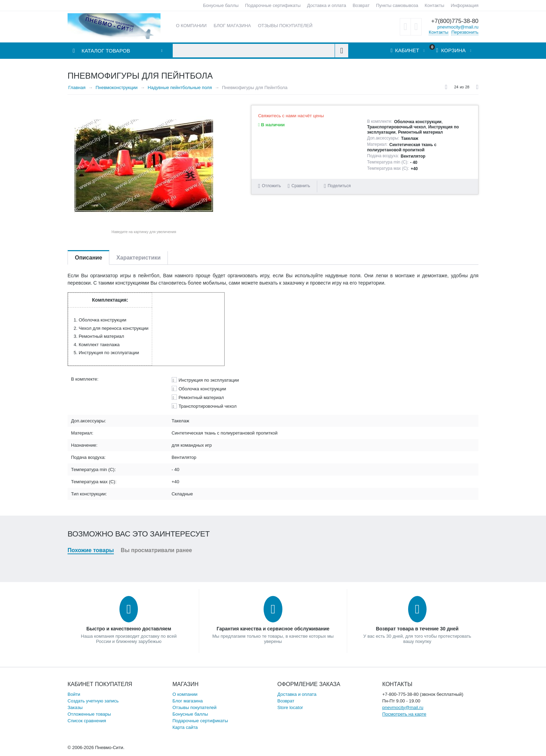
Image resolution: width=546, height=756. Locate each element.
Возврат (361, 5)
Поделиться (337, 186)
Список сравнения (87, 721)
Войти (74, 694)
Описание (88, 258)
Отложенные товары (89, 714)
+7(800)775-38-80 (455, 21)
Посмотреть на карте (404, 714)
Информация (465, 5)
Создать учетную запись (93, 701)
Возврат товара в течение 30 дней (417, 629)
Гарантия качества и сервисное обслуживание (273, 629)
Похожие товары (91, 550)
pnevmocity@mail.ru (458, 27)
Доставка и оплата (327, 5)
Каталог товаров (106, 51)
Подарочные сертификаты (273, 5)
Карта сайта (185, 727)
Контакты (435, 5)
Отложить (271, 186)
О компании (185, 694)
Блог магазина (188, 701)
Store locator (290, 707)
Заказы (75, 707)
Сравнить (301, 186)
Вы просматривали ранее (157, 550)
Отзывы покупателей (194, 707)
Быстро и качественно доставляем (129, 629)
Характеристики (138, 258)
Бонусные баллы (221, 5)
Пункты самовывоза (397, 5)
